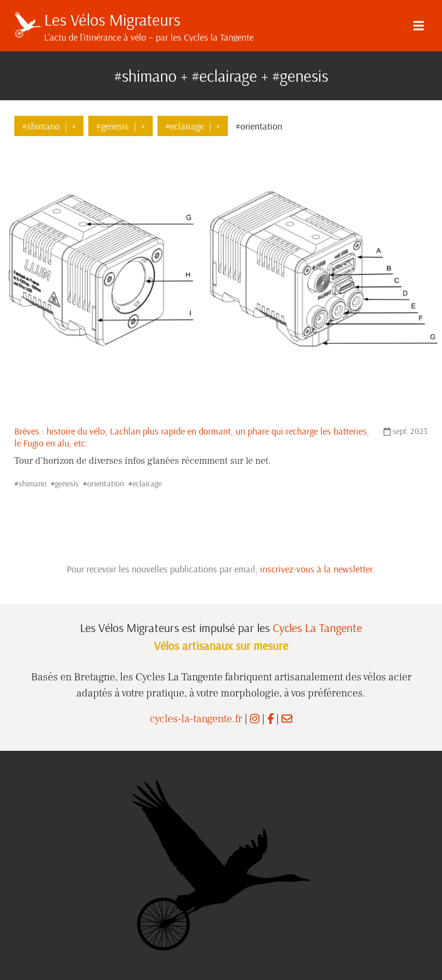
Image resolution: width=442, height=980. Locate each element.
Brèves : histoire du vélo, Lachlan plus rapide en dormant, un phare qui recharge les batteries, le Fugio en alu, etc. (192, 437)
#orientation (259, 126)
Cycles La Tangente (317, 628)
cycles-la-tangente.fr (196, 719)
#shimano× (49, 126)
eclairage (147, 483)
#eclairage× (193, 126)
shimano (33, 483)
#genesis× (120, 126)
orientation (106, 483)
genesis (67, 483)
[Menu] (419, 26)
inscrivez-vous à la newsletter (316, 569)
